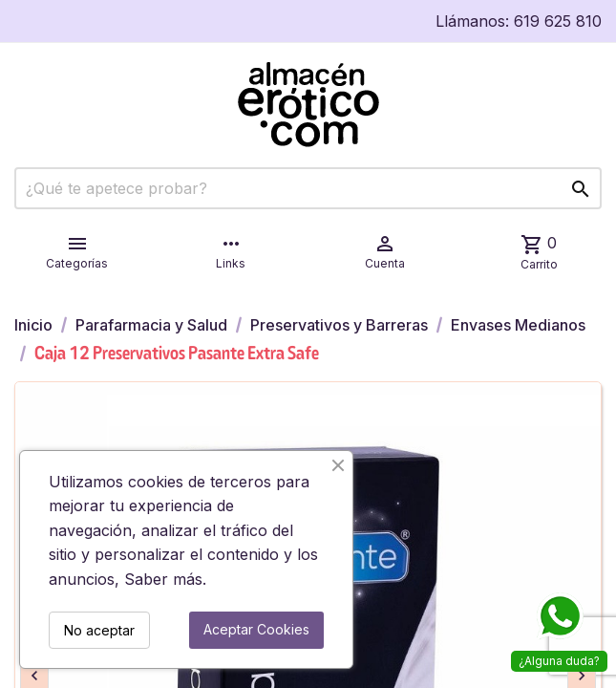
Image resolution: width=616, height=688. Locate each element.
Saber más (163, 579)
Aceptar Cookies (256, 629)
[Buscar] (308, 188)
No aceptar (99, 630)
